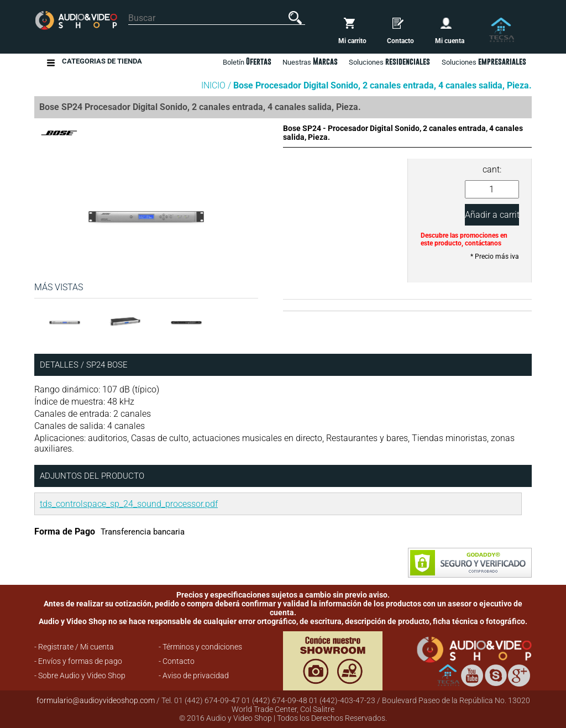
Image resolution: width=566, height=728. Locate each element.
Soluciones (484, 61)
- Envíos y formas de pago (78, 661)
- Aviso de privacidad (194, 675)
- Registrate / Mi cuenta (74, 647)
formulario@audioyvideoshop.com (96, 700)
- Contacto (177, 661)
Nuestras (310, 61)
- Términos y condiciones (200, 647)
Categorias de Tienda (102, 63)
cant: (492, 169)
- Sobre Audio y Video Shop (80, 675)
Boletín (247, 61)
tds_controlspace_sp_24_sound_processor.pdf (129, 504)
